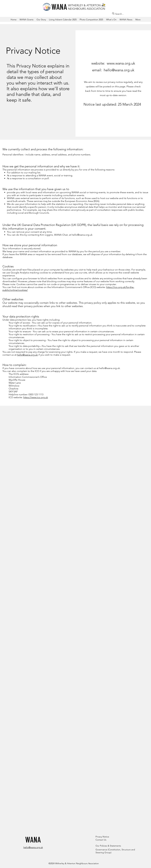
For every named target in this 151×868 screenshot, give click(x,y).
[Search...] (128, 14)
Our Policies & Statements (108, 846)
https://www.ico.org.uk (36, 397)
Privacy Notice (102, 837)
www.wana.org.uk (121, 63)
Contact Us (101, 840)
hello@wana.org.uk (82, 235)
